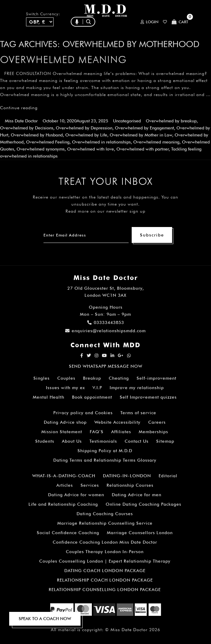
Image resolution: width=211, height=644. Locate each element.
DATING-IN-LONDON (127, 476)
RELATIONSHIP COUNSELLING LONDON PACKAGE (105, 590)
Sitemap (165, 441)
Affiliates (121, 432)
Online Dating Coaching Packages (143, 504)
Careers (157, 422)
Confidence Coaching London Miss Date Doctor (105, 542)
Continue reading (19, 108)
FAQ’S (97, 432)
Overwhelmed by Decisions (27, 128)
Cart (180, 22)
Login (149, 22)
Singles (41, 378)
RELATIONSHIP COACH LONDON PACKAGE (105, 580)
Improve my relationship (137, 388)
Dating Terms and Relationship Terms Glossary (105, 460)
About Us (72, 441)
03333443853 (106, 322)
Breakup (92, 378)
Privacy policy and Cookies (83, 413)
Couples (66, 378)
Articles (65, 485)
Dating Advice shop (65, 422)
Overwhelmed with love (90, 149)
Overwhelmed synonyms (41, 149)
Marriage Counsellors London (140, 533)
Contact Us (137, 441)
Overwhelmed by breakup (171, 121)
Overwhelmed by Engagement (144, 128)
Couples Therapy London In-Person (105, 552)
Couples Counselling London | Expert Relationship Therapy (105, 561)
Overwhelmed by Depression (84, 128)
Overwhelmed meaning (63, 60)
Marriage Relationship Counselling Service (105, 523)
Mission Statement (62, 432)
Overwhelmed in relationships (101, 142)
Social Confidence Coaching (68, 533)
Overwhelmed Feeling (48, 142)
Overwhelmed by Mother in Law (141, 135)
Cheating (119, 378)
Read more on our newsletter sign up (105, 211)
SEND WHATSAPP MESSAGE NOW (106, 366)
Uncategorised (127, 121)
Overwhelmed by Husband (37, 135)
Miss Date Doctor (21, 121)
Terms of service (138, 413)
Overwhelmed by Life (86, 135)
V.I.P (97, 388)
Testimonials (103, 441)
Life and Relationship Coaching (63, 504)
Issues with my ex (65, 388)
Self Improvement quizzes (148, 397)
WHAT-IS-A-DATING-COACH (64, 476)
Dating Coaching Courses (105, 514)
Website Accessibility (117, 422)
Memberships (153, 432)
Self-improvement (156, 378)
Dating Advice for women (76, 495)
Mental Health (49, 397)
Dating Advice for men (137, 495)
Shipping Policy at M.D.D (105, 451)
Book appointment (92, 397)
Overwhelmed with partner (143, 149)
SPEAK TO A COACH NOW (45, 619)
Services (90, 485)
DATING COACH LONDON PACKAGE (105, 571)
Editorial (168, 476)
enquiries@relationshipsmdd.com (105, 331)
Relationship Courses (130, 485)
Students (45, 441)
